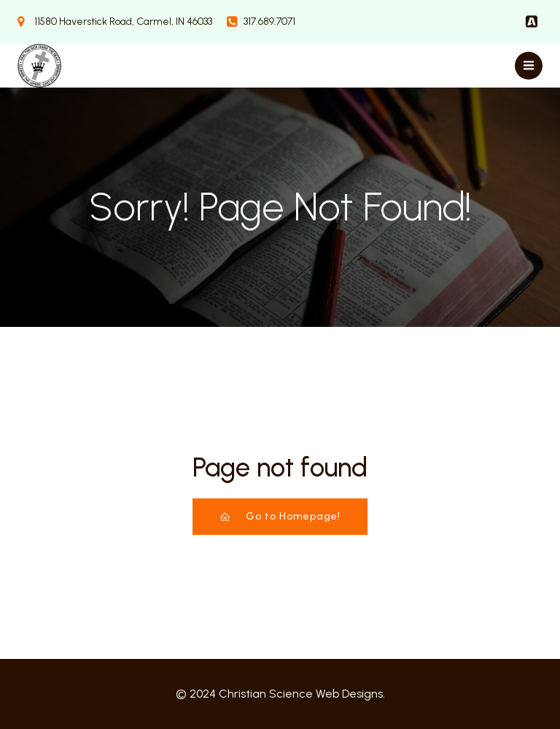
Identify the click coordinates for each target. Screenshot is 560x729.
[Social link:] (532, 22)
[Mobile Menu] (529, 66)
